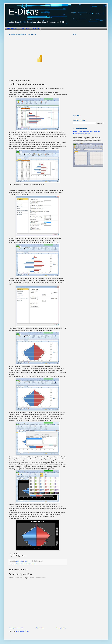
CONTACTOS (24, 28)
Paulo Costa (20, 561)
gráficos (34, 564)
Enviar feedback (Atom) (23, 631)
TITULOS (36, 28)
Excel (18, 564)
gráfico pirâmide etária (25, 564)
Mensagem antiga (61, 628)
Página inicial (12, 28)
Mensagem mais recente (16, 628)
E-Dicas (24, 12)
